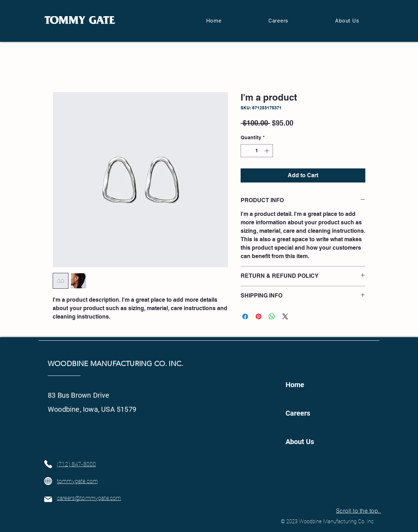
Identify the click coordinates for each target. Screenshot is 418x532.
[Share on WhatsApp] (272, 316)
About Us (300, 442)
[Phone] (48, 464)
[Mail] (48, 499)
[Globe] (48, 481)
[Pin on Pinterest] (259, 316)
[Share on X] (285, 316)
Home (295, 385)
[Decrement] (246, 151)
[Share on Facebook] (245, 316)
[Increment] (267, 151)
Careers (298, 413)
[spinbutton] (257, 151)
